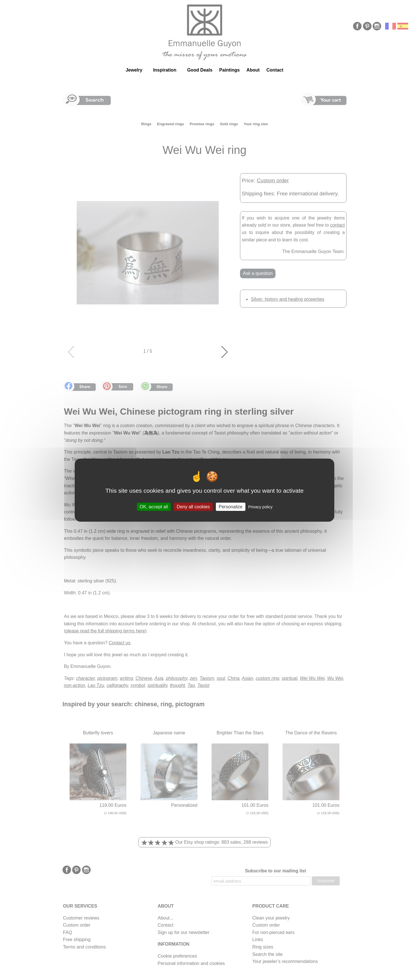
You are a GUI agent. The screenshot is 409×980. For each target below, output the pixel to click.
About (253, 70)
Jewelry (134, 70)
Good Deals (200, 70)
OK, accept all (154, 506)
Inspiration (165, 70)
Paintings (229, 70)
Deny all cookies (193, 506)
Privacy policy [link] (260, 507)
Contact (275, 70)
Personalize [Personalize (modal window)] (231, 506)
